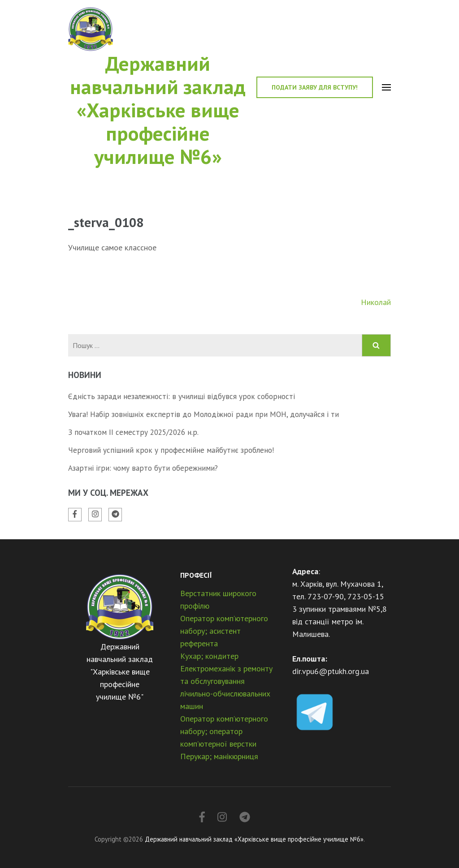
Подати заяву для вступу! (315, 87)
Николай (376, 302)
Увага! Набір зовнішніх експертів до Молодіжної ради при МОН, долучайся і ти (204, 414)
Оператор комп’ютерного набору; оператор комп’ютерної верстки (224, 731)
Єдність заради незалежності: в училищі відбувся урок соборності (182, 396)
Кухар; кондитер (209, 656)
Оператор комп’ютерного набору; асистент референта (224, 631)
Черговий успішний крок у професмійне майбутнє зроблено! (171, 450)
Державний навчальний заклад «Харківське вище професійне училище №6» (158, 110)
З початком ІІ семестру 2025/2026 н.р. (133, 432)
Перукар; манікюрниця (219, 756)
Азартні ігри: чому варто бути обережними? (143, 468)
